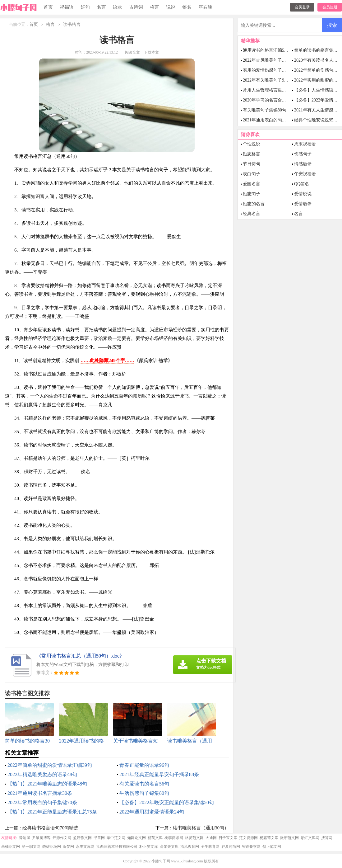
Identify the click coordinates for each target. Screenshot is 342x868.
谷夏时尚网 (231, 847)
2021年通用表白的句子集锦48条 (273, 120)
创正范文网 (272, 847)
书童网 (99, 838)
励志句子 (252, 194)
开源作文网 (62, 838)
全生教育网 (210, 847)
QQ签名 (302, 184)
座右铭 (205, 7)
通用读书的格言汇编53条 (267, 50)
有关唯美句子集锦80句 (265, 110)
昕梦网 (68, 847)
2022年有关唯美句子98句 (267, 80)
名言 (101, 7)
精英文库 (155, 838)
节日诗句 (252, 164)
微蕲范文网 (289, 838)
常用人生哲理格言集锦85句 (269, 90)
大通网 (211, 838)
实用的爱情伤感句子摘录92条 (271, 70)
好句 (85, 7)
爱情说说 (303, 194)
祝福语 (67, 7)
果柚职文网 (11, 847)
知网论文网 (136, 838)
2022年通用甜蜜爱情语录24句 (152, 812)
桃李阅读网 (174, 838)
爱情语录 (303, 204)
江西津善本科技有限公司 (117, 847)
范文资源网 (248, 838)
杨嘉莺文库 (269, 838)
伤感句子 (303, 154)
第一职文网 (31, 847)
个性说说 (252, 144)
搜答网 (327, 838)
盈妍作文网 (82, 838)
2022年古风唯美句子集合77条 (271, 60)
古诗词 (136, 7)
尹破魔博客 (41, 838)
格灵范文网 (194, 838)
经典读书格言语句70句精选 (50, 828)
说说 (171, 7)
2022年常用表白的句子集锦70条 (42, 802)
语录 (118, 7)
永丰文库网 (85, 847)
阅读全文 (132, 52)
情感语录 (303, 164)
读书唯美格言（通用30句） (201, 828)
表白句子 (252, 174)
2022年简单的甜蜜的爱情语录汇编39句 (50, 765)
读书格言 (72, 25)
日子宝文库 (228, 838)
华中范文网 (116, 838)
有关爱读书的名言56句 (144, 784)
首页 (48, 7)
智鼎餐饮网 (251, 847)
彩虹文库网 (310, 838)
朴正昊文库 (149, 847)
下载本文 (151, 52)
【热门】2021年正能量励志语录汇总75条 (52, 812)
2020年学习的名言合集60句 (269, 100)
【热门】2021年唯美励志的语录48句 (47, 784)
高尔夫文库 (169, 847)
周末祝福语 (305, 144)
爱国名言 (252, 184)
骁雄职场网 (52, 847)
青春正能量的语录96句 (144, 765)
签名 (187, 7)
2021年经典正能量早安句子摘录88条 (159, 774)
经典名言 (252, 214)
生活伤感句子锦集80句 (144, 793)
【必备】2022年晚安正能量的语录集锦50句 (167, 802)
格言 (155, 7)
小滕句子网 (161, 861)
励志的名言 (254, 204)
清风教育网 (190, 847)
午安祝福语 (305, 174)
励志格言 (252, 154)
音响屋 (25, 838)
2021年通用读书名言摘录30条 (40, 793)
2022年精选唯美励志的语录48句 (42, 774)
